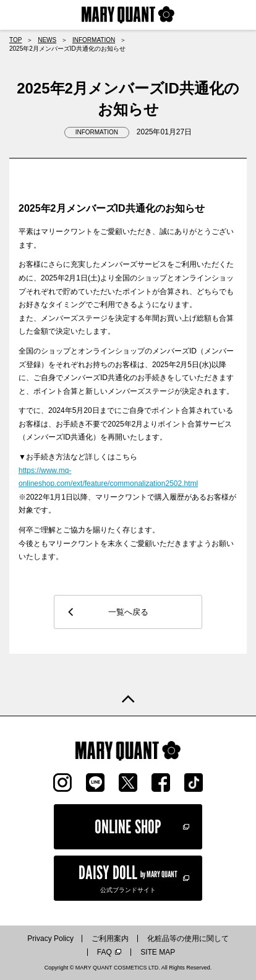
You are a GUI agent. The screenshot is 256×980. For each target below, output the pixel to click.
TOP (15, 40)
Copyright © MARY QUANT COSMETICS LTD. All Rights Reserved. (128, 968)
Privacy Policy (50, 939)
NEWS (47, 40)
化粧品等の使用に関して (188, 939)
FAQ (105, 952)
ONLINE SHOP (128, 826)
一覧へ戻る (128, 612)
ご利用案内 (110, 939)
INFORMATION (94, 40)
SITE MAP (158, 952)
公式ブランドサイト (128, 877)
